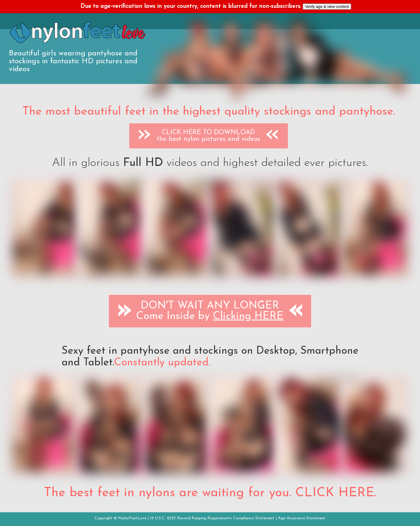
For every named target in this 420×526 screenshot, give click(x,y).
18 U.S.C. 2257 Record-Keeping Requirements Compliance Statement (212, 518)
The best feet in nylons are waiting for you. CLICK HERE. (210, 493)
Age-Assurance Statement (302, 518)
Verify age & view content (327, 7)
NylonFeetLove (132, 518)
